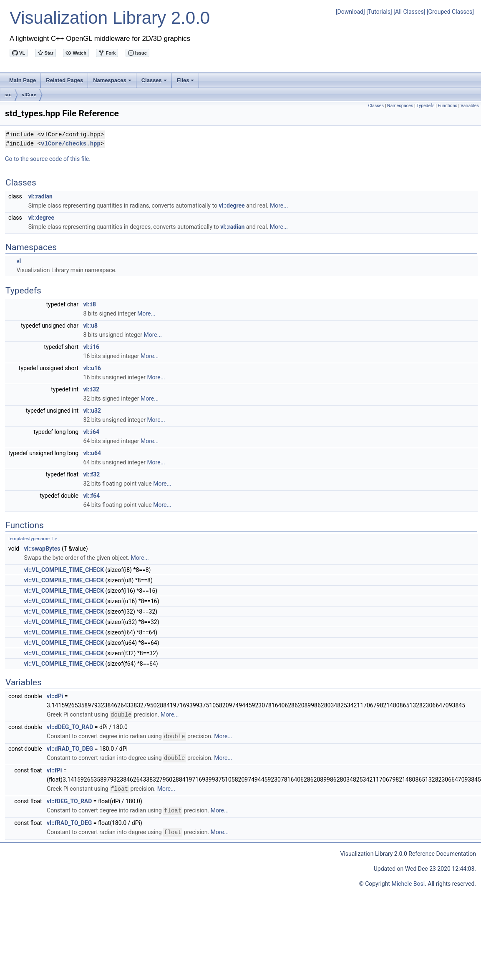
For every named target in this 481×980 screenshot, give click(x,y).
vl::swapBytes (42, 549)
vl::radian (40, 196)
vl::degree (232, 206)
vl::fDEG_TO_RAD (69, 800)
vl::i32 (91, 389)
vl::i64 (91, 432)
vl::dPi (55, 696)
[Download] (350, 12)
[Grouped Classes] (450, 12)
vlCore (29, 95)
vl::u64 (92, 453)
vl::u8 (91, 326)
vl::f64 (92, 496)
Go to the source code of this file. (48, 159)
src (8, 95)
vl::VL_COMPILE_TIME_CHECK (64, 570)
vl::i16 (91, 347)
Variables (470, 106)
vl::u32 (92, 411)
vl (19, 261)
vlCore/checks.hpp (71, 144)
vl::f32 (92, 474)
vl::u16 (92, 368)
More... (279, 206)
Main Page (23, 80)
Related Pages (64, 80)
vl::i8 (90, 304)
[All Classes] (409, 12)
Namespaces (113, 83)
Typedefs (426, 106)
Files (186, 83)
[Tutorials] (379, 12)
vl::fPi (54, 769)
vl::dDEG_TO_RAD (70, 727)
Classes (155, 83)
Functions (447, 106)
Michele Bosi (408, 881)
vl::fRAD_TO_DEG (69, 821)
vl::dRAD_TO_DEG (70, 748)
